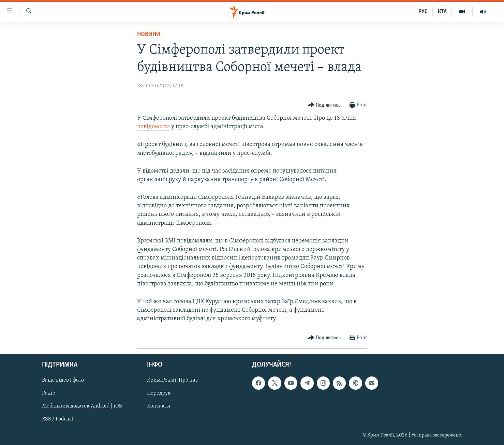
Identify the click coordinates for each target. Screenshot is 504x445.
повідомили (153, 127)
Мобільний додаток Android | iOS (82, 406)
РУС (423, 12)
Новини (149, 34)
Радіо (49, 393)
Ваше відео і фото (63, 380)
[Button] (324, 105)
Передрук (159, 393)
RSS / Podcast (58, 419)
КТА (442, 12)
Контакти (159, 406)
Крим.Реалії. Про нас (172, 380)
